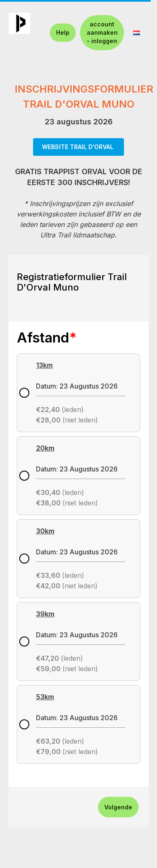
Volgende (118, 807)
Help (63, 32)
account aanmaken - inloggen (102, 32)
